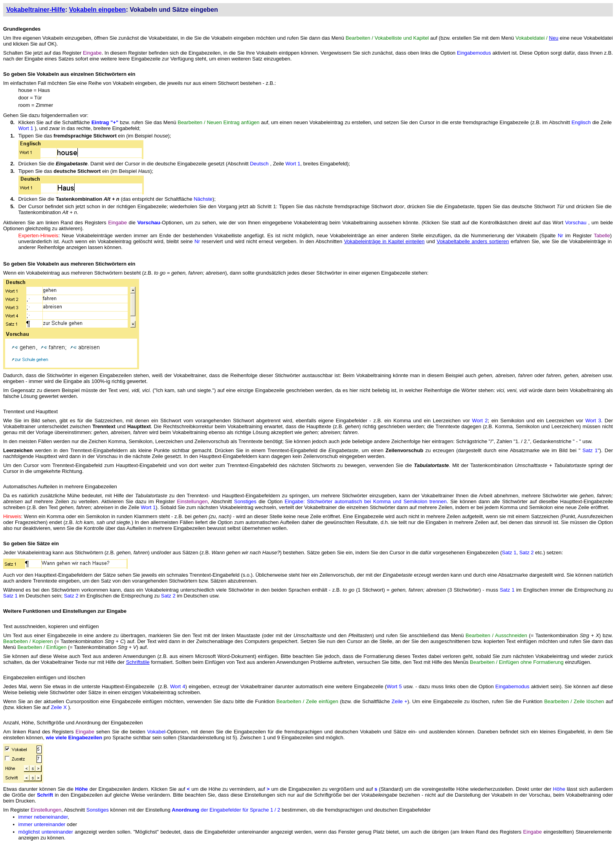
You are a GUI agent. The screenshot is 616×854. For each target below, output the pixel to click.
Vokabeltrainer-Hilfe (36, 10)
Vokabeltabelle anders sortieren (473, 241)
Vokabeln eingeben (98, 10)
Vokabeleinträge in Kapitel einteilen (384, 241)
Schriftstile (138, 662)
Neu (554, 38)
